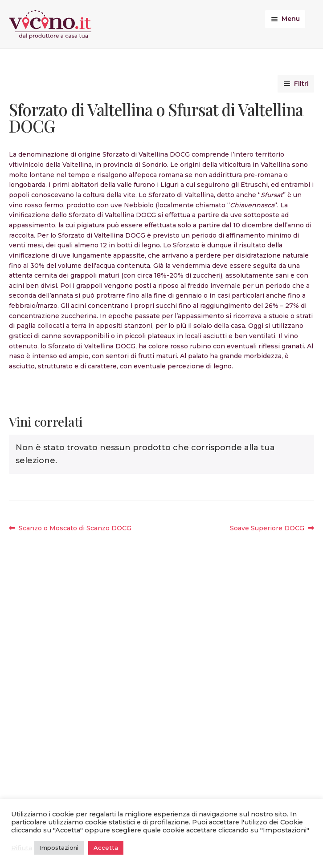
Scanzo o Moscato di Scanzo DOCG (75, 528)
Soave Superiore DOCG (267, 528)
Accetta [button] (106, 848)
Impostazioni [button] (59, 848)
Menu (291, 19)
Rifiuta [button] (22, 848)
